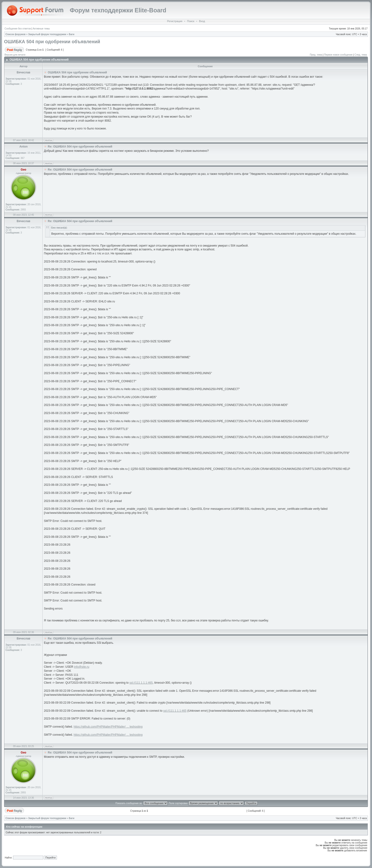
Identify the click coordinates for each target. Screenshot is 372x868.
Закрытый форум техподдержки (47, 34)
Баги (72, 34)
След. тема (361, 55)
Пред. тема (316, 55)
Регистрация (175, 21)
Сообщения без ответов (18, 29)
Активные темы (41, 29)
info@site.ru (82, 667)
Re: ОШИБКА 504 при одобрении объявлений (80, 147)
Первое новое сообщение (338, 55)
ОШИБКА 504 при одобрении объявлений (52, 42)
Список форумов (16, 34)
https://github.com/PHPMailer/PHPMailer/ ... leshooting (108, 727)
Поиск (191, 21)
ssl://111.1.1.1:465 (141, 683)
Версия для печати (15, 55)
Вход (202, 21)
